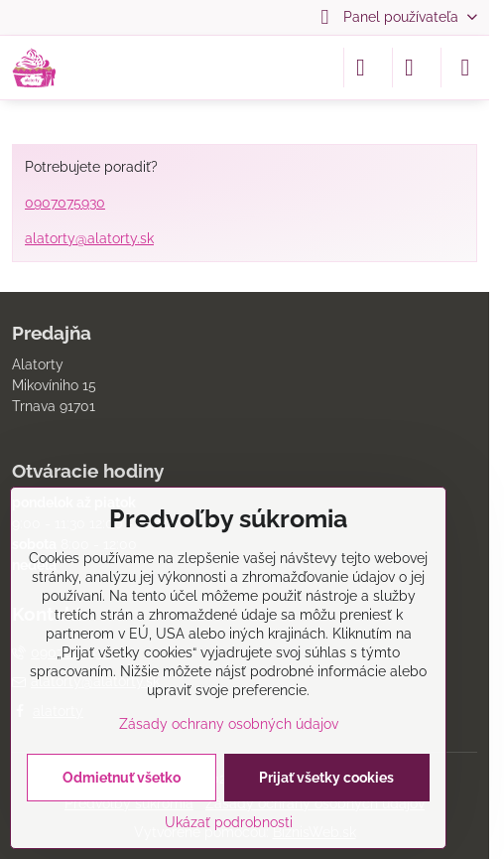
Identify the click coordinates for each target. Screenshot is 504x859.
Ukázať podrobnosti (229, 822)
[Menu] (465, 68)
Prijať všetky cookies (326, 778)
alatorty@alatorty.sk (89, 238)
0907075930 (65, 203)
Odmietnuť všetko (122, 778)
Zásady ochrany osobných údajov (229, 724)
